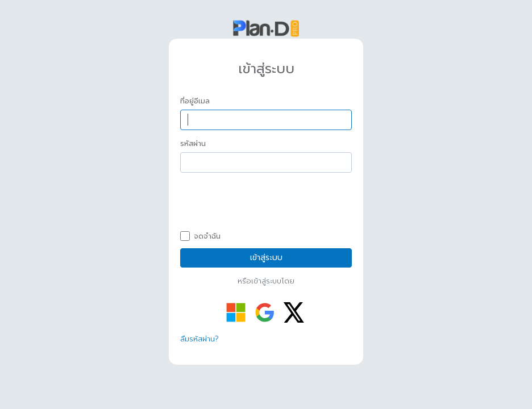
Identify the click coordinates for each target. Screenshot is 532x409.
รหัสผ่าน (193, 144)
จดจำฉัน (200, 236)
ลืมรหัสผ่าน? (199, 339)
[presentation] (267, 203)
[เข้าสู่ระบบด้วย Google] (265, 312)
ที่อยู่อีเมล (195, 101)
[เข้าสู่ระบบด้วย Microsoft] (236, 312)
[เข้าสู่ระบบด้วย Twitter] (294, 312)
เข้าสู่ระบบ (266, 258)
